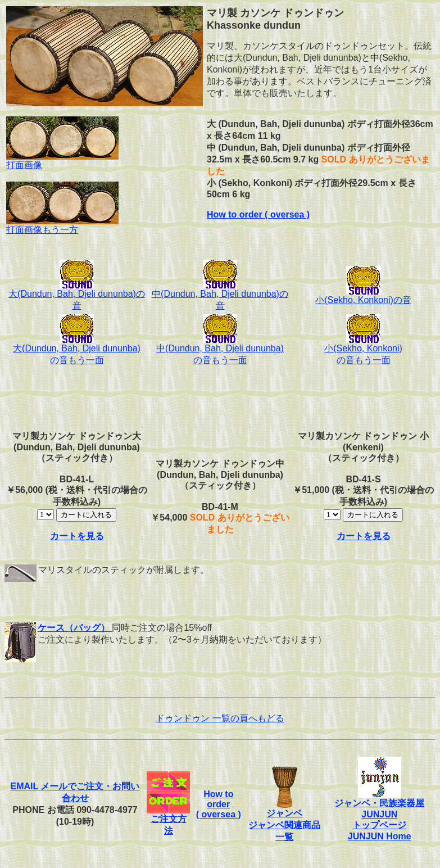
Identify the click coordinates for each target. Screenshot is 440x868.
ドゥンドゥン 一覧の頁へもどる (220, 718)
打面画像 (62, 161)
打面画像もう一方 (62, 225)
